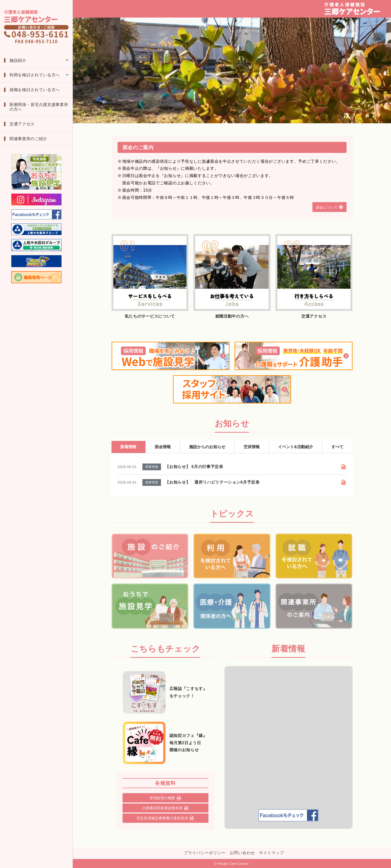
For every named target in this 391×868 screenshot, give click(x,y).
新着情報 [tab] (128, 447)
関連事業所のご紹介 (28, 139)
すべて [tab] (338, 447)
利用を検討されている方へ (35, 75)
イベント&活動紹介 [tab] (296, 447)
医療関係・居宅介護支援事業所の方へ (39, 107)
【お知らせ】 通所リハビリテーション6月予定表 (212, 482)
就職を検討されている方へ (35, 90)
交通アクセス (22, 124)
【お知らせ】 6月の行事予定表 (194, 467)
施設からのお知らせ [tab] (207, 447)
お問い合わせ (242, 853)
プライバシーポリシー (205, 853)
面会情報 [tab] (163, 447)
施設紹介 (18, 60)
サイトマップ (271, 853)
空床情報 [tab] (252, 447)
